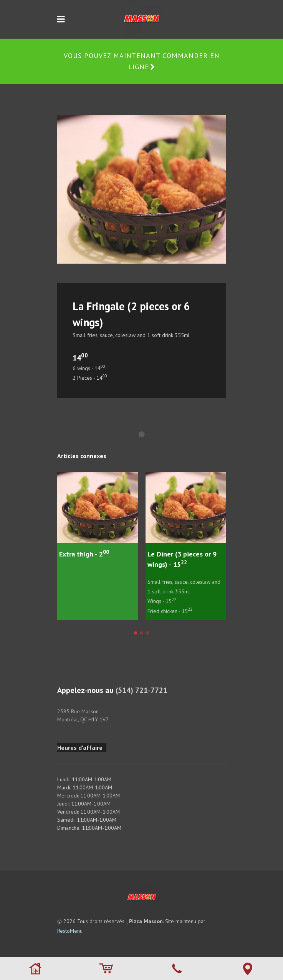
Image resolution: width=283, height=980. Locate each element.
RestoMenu (70, 931)
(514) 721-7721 (141, 690)
